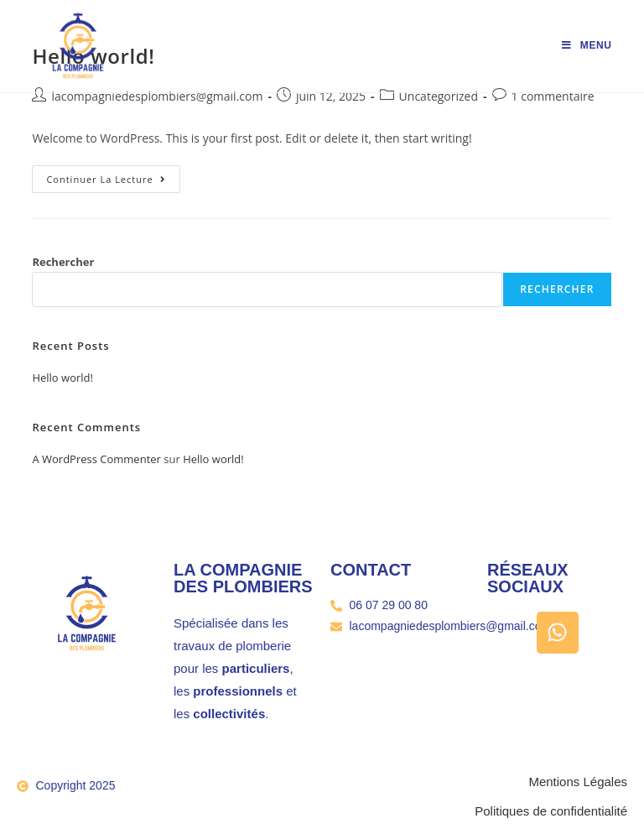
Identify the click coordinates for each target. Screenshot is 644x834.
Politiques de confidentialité (551, 811)
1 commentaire (553, 96)
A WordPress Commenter (96, 459)
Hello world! (62, 378)
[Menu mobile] (587, 45)
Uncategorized (439, 96)
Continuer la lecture (113, 175)
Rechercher (63, 262)
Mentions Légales (578, 782)
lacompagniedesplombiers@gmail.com (157, 96)
